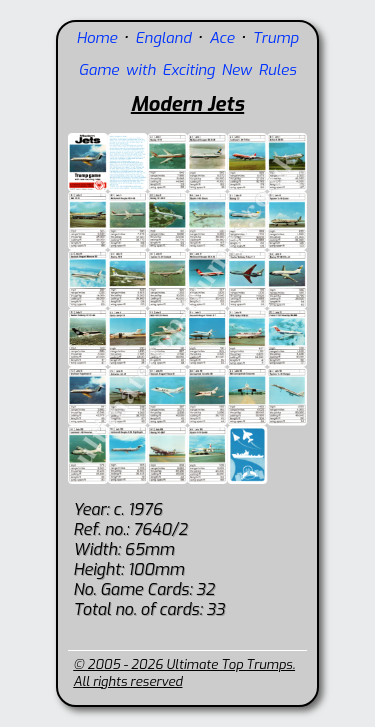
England (163, 38)
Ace (221, 38)
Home (97, 38)
